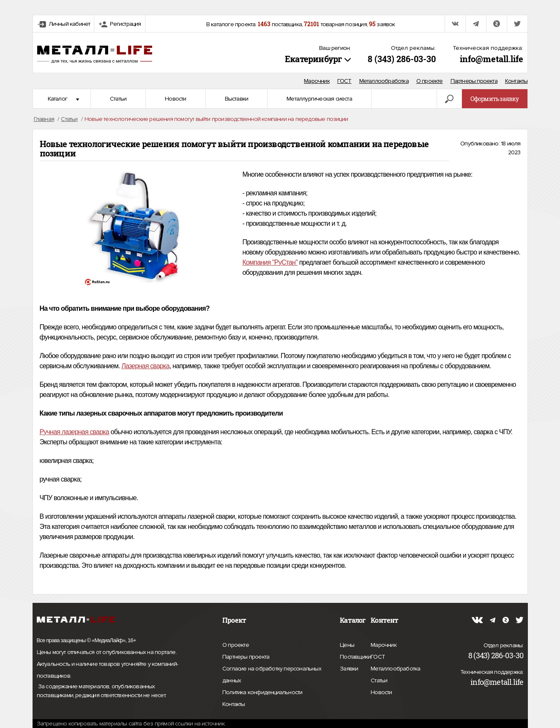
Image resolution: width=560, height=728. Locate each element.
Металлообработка (384, 81)
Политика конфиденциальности (262, 692)
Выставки (237, 99)
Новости (175, 99)
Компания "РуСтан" (270, 262)
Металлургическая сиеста (319, 99)
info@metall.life (492, 59)
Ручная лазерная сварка (74, 432)
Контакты (516, 81)
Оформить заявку (495, 99)
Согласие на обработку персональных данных (272, 676)
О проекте (430, 81)
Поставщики (355, 656)
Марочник (317, 81)
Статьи (118, 99)
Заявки (349, 668)
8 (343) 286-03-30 (402, 59)
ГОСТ (344, 81)
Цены (347, 644)
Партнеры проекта (474, 81)
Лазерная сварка (145, 366)
